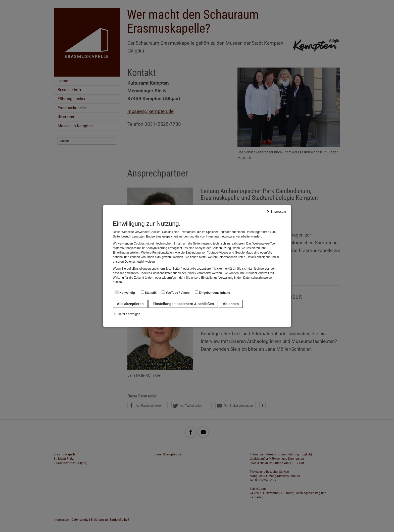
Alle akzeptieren (130, 304)
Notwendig (125, 292)
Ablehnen (231, 304)
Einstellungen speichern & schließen (183, 304)
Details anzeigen (129, 314)
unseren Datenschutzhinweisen (134, 262)
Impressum (279, 212)
